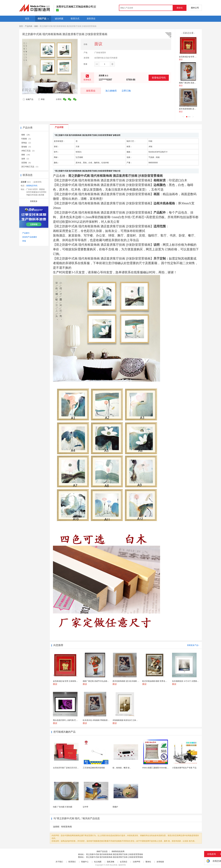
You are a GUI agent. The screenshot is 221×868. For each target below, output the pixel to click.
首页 (21, 26)
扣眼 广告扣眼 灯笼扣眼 (63, 807)
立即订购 (126, 91)
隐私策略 (111, 862)
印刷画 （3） (27, 139)
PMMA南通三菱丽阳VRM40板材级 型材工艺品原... (163, 768)
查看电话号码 (159, 78)
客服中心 (85, 862)
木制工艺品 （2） (28, 151)
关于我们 (59, 862)
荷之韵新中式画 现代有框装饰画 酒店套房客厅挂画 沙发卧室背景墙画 (114, 854)
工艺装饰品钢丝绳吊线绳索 (94, 768)
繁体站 (148, 862)
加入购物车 (111, 91)
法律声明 (136, 862)
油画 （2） (26, 159)
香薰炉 (115, 807)
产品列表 (29, 26)
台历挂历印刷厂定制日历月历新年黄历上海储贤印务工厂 (76, 768)
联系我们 (72, 862)
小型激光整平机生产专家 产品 (184, 768)
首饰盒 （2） (27, 143)
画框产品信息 (102, 851)
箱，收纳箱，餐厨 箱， (122, 768)
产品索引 (26, 233)
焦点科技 (114, 865)
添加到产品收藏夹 (30, 237)
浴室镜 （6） (27, 163)
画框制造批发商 (118, 851)
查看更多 (34, 201)
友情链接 (160, 862)
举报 (41, 99)
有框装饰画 (66, 827)
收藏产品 (28, 99)
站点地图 (98, 862)
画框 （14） (26, 155)
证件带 (85, 807)
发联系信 (91, 91)
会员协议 (124, 862)
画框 (36, 26)
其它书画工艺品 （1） (30, 167)
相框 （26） (26, 135)
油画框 (56, 827)
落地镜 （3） (27, 147)
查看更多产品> (193, 645)
